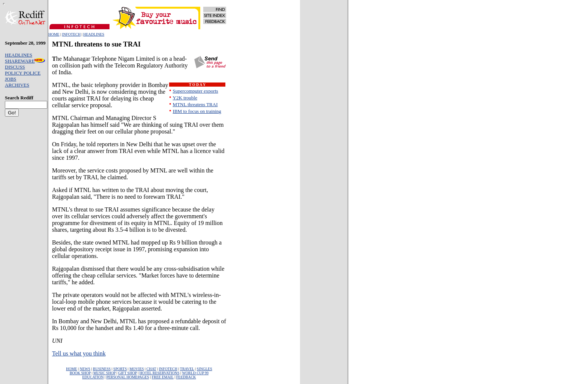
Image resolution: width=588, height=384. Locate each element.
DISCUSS (15, 67)
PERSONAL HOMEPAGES (127, 377)
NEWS (85, 369)
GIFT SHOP (127, 373)
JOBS (10, 79)
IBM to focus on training (197, 111)
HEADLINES (94, 34)
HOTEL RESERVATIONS (160, 373)
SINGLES (205, 369)
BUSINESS (102, 369)
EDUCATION (93, 377)
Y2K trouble (185, 98)
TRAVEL (187, 369)
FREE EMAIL (162, 377)
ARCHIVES (17, 85)
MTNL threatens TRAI (195, 104)
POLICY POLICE (23, 73)
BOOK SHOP (80, 373)
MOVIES (136, 369)
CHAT (151, 369)
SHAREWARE (25, 61)
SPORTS (120, 369)
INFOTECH (71, 34)
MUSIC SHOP (104, 373)
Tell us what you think (79, 353)
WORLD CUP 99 (195, 373)
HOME (54, 34)
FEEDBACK (186, 377)
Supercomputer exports (196, 91)
